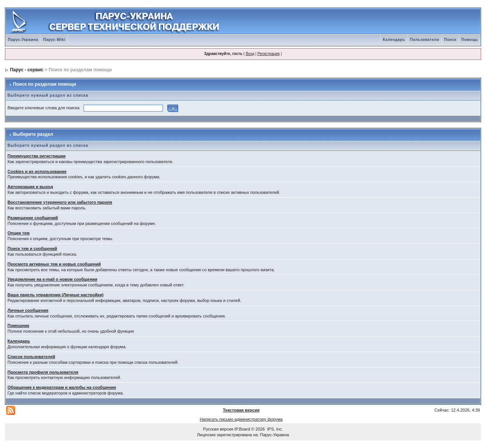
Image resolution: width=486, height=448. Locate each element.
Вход (250, 54)
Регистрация (268, 54)
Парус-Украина (23, 40)
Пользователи (425, 40)
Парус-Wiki (54, 40)
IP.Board (242, 429)
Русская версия (218, 429)
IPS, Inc (275, 429)
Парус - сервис (27, 70)
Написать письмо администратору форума (241, 419)
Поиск (450, 40)
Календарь (394, 40)
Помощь (470, 40)
